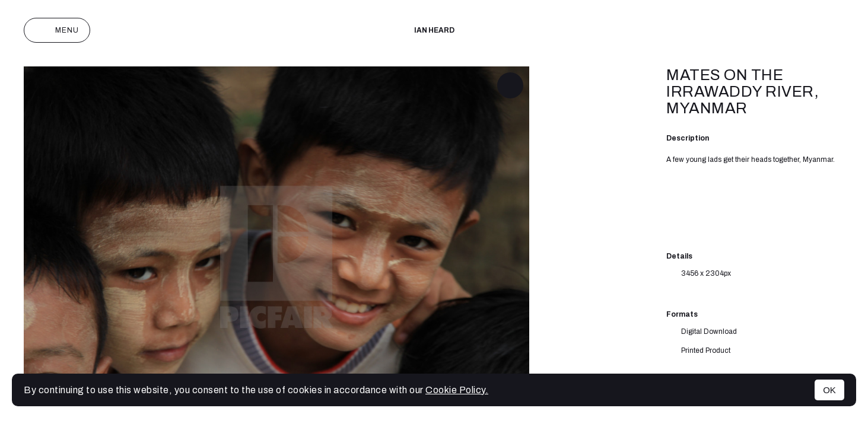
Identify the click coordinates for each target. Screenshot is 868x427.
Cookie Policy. (457, 390)
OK (829, 390)
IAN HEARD (434, 30)
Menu (57, 30)
